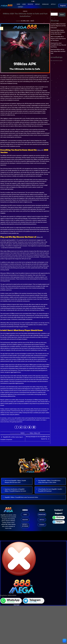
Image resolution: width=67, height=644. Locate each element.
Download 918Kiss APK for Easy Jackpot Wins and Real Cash (58, 51)
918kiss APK (40, 150)
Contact (20, 7)
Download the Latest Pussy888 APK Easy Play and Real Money (58, 45)
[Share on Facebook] (17, 427)
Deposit (38, 4)
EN (33, 1)
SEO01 (32, 21)
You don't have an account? (10, 600)
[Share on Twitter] (21, 427)
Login (24, 4)
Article (54, 4)
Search (52, 11)
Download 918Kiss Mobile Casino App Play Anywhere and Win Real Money (58, 32)
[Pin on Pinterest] (30, 427)
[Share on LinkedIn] (34, 427)
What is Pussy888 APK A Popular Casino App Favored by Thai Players (58, 38)
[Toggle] (3, 481)
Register (30, 4)
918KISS (25, 11)
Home (18, 4)
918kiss (32, 433)
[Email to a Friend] (25, 427)
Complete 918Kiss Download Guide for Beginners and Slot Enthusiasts (58, 26)
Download (45, 4)
